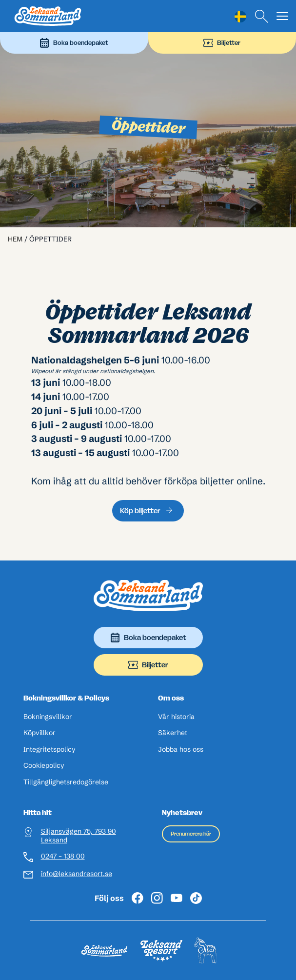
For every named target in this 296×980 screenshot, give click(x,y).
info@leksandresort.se (77, 874)
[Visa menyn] (282, 16)
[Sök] (262, 16)
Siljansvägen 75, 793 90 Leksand (79, 836)
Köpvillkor (39, 733)
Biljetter (222, 43)
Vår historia (176, 717)
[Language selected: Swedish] (240, 16)
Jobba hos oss (181, 750)
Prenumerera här (191, 834)
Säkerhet (173, 733)
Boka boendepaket (74, 43)
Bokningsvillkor (48, 717)
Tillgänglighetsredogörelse (66, 782)
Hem (15, 239)
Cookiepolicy (44, 766)
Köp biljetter (140, 510)
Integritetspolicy (49, 750)
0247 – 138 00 (63, 856)
